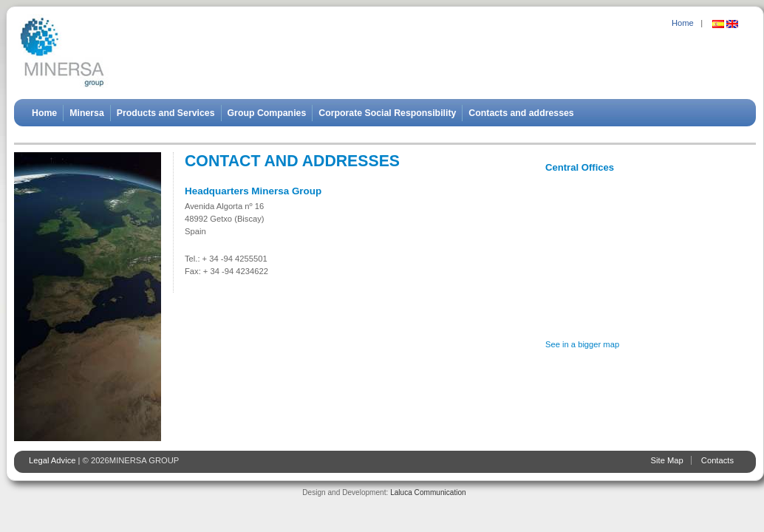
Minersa (87, 113)
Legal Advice (52, 460)
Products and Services (166, 113)
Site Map (667, 460)
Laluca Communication (428, 492)
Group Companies (267, 113)
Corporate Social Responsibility (387, 113)
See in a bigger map (582, 344)
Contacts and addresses (521, 113)
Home (683, 23)
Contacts (717, 460)
